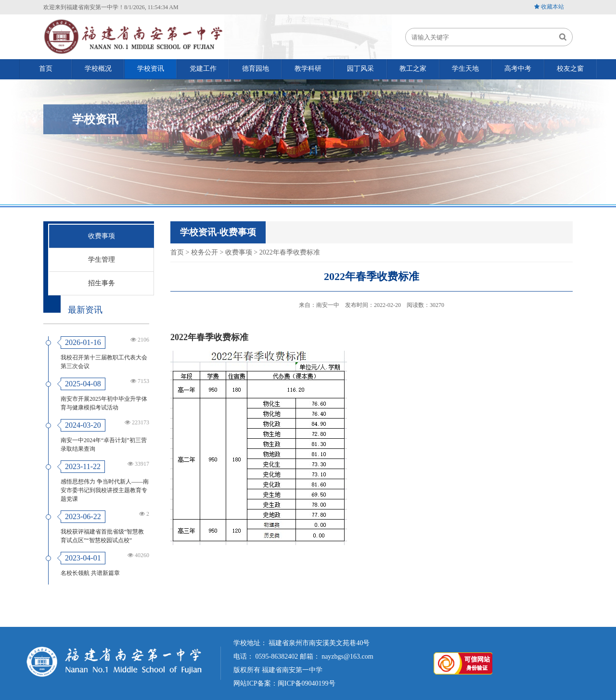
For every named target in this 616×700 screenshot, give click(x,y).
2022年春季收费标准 (290, 252)
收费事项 (102, 236)
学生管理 (102, 260)
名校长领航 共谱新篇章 (90, 573)
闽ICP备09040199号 (307, 683)
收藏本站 (552, 7)
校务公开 (205, 252)
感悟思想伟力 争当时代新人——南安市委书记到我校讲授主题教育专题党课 (105, 490)
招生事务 (102, 283)
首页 (177, 252)
